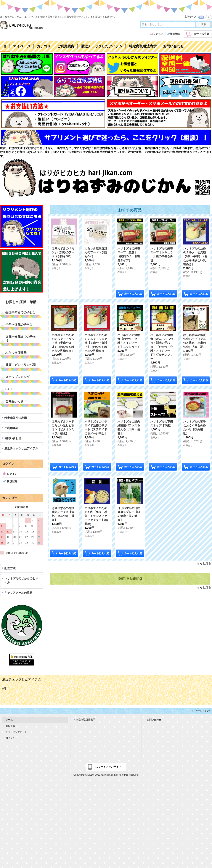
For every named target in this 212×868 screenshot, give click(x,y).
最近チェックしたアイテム (21, 448)
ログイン (158, 34)
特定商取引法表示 (16, 418)
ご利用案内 (11, 428)
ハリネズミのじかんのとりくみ (21, 580)
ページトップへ (203, 711)
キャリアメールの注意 (18, 593)
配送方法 (10, 568)
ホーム (9, 720)
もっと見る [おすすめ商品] (204, 563)
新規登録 (175, 34)
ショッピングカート (16, 732)
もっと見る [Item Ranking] (204, 588)
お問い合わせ (13, 438)
